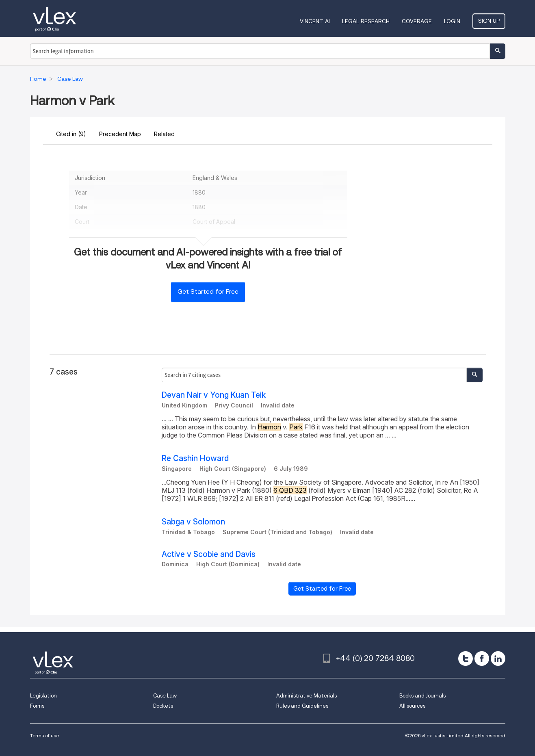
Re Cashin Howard (195, 458)
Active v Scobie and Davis (209, 554)
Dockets (163, 706)
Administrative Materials (306, 696)
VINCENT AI (315, 21)
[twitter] (466, 659)
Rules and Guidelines (302, 706)
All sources (412, 706)
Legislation (43, 696)
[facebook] (482, 659)
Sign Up (489, 21)
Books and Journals (422, 696)
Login (452, 21)
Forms (37, 706)
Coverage (417, 21)
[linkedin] (498, 659)
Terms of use (44, 735)
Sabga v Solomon (193, 522)
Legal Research (366, 21)
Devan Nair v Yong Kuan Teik (214, 395)
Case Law (165, 696)
